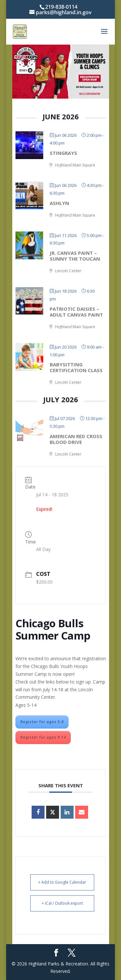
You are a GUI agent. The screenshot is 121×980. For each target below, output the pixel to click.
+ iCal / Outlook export (62, 903)
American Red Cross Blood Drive (76, 439)
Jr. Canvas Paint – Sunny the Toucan (75, 256)
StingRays (63, 153)
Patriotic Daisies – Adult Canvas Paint (76, 312)
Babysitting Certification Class (76, 367)
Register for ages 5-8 (42, 722)
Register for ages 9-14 (43, 737)
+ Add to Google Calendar (62, 882)
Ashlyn (59, 203)
